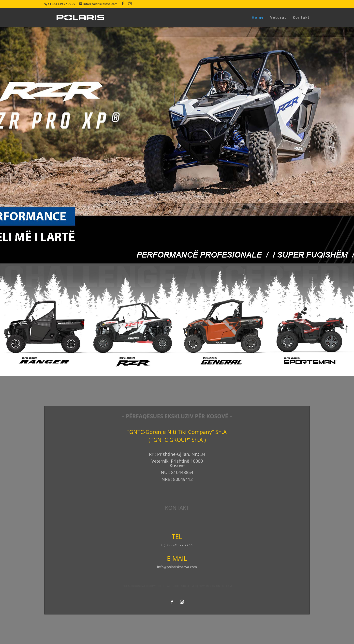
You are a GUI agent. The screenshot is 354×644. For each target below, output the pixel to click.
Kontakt (301, 18)
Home (258, 18)
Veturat (278, 18)
